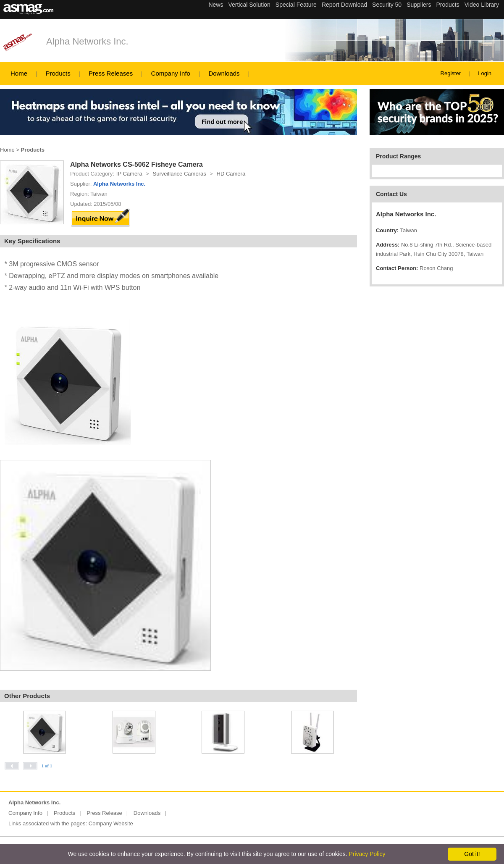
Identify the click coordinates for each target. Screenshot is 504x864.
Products (58, 73)
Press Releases (111, 73)
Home (19, 73)
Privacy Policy (367, 854)
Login (485, 73)
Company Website (111, 823)
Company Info (171, 73)
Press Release (104, 813)
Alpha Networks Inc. (87, 41)
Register (451, 73)
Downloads (224, 73)
